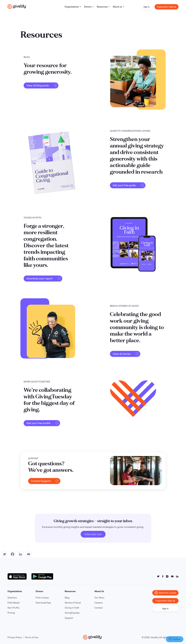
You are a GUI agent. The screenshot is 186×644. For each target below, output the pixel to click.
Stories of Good (73, 603)
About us (117, 7)
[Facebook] (12, 554)
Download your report (44, 278)
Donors (88, 7)
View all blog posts (42, 85)
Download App (43, 603)
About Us (99, 591)
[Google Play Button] (42, 576)
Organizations (72, 7)
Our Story (99, 598)
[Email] (28, 554)
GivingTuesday (72, 613)
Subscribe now (93, 534)
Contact (99, 608)
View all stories (126, 354)
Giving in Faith (72, 608)
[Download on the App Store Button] (18, 576)
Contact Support (45, 481)
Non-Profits (13, 608)
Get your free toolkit (43, 423)
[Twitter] (4, 554)
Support (69, 618)
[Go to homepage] (17, 7)
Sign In (147, 7)
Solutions (12, 598)
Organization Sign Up (167, 7)
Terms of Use (31, 637)
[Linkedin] (20, 554)
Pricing (11, 613)
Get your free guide (128, 185)
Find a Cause (42, 598)
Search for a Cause (165, 593)
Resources (102, 7)
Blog (67, 598)
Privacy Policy (15, 637)
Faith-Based (14, 603)
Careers (99, 603)
